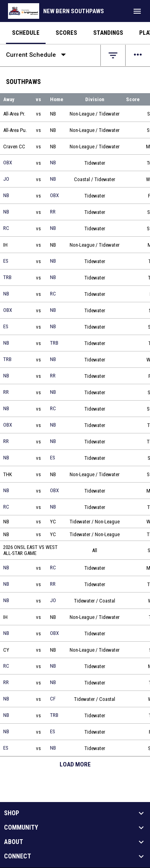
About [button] (14, 842)
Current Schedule (38, 55)
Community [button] (21, 828)
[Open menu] (138, 55)
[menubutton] (137, 11)
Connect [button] (18, 856)
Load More (75, 764)
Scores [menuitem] (66, 33)
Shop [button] (12, 813)
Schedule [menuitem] (26, 33)
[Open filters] (113, 55)
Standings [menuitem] (108, 33)
